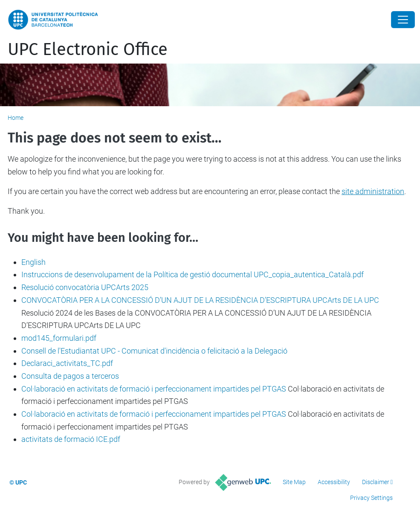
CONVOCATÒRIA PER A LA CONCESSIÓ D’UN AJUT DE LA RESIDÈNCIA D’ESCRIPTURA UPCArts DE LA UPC (200, 300)
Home (16, 118)
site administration (373, 191)
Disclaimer (376, 482)
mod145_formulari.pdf (59, 338)
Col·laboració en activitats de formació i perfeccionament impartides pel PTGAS (154, 389)
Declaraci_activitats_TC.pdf (67, 363)
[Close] (403, 20)
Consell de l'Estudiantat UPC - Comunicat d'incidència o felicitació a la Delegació (154, 351)
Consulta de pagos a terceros (70, 376)
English (33, 262)
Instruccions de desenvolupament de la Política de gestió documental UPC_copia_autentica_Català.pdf (193, 274)
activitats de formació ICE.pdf (71, 439)
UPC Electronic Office (88, 49)
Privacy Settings (371, 498)
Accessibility (334, 482)
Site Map (294, 482)
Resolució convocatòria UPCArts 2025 (85, 287)
